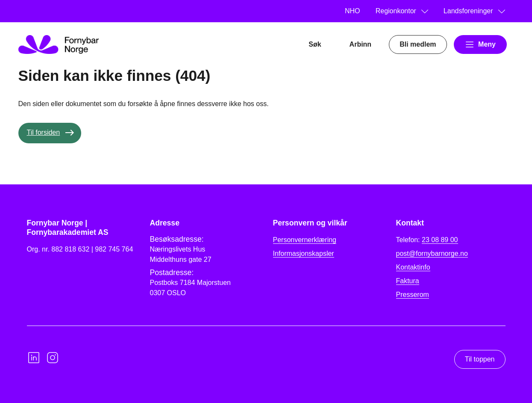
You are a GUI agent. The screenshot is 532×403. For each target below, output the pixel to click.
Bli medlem (418, 44)
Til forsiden (44, 132)
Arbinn (361, 44)
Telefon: (427, 240)
